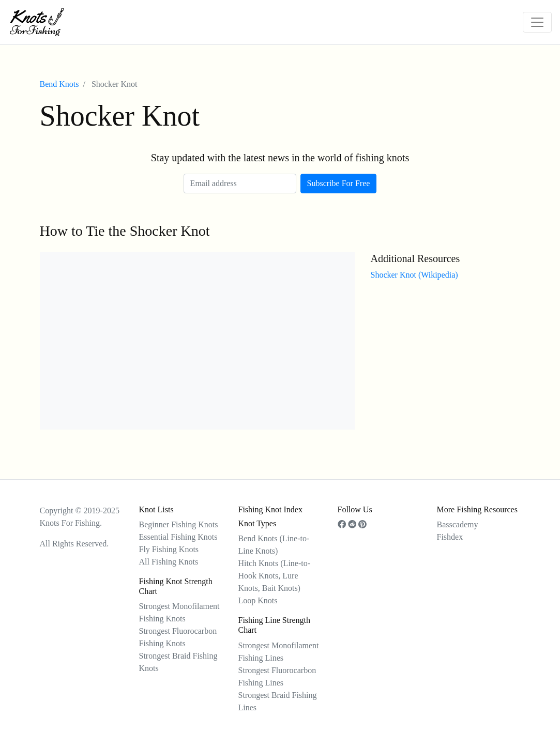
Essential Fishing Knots (178, 537)
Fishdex (450, 537)
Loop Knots (258, 600)
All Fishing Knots (169, 562)
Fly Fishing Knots (169, 549)
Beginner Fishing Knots (179, 524)
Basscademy (458, 524)
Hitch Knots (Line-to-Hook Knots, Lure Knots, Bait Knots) (275, 576)
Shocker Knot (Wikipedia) (414, 275)
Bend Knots (59, 84)
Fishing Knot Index (270, 509)
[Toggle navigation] (537, 22)
